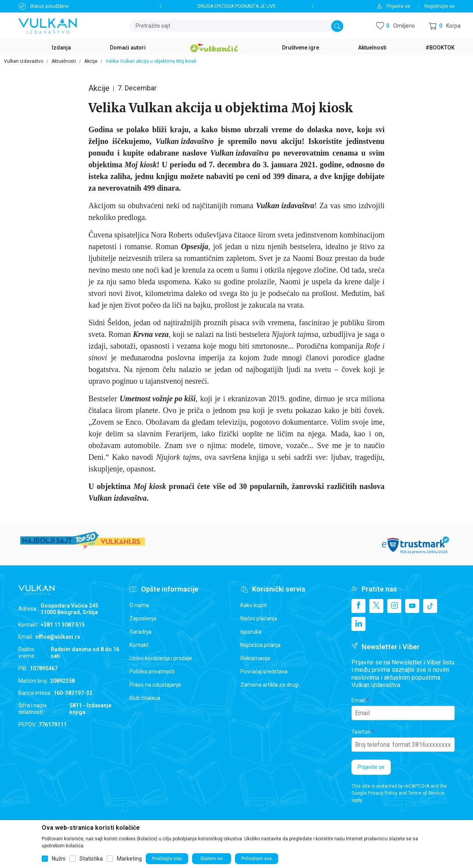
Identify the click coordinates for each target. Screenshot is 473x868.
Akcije (91, 61)
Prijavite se (371, 767)
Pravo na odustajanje (155, 685)
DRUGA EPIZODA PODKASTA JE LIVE (237, 6)
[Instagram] (394, 606)
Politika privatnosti (152, 671)
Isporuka (251, 632)
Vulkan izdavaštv (237, 153)
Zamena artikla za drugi (270, 685)
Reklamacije (255, 658)
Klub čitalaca (145, 698)
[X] (376, 606)
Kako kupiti (254, 605)
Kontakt (139, 645)
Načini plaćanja (259, 618)
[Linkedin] (358, 624)
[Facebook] (358, 606)
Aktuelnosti (64, 61)
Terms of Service (426, 793)
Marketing (129, 859)
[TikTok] (430, 606)
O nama (139, 605)
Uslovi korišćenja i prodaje (161, 658)
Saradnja (140, 632)
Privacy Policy (383, 793)
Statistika (91, 859)
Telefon (361, 732)
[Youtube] (412, 606)
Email (358, 700)
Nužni (59, 859)
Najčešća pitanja (260, 645)
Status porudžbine (49, 6)
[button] (445, 26)
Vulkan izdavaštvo (24, 61)
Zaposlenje (143, 618)
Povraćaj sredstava (264, 671)
